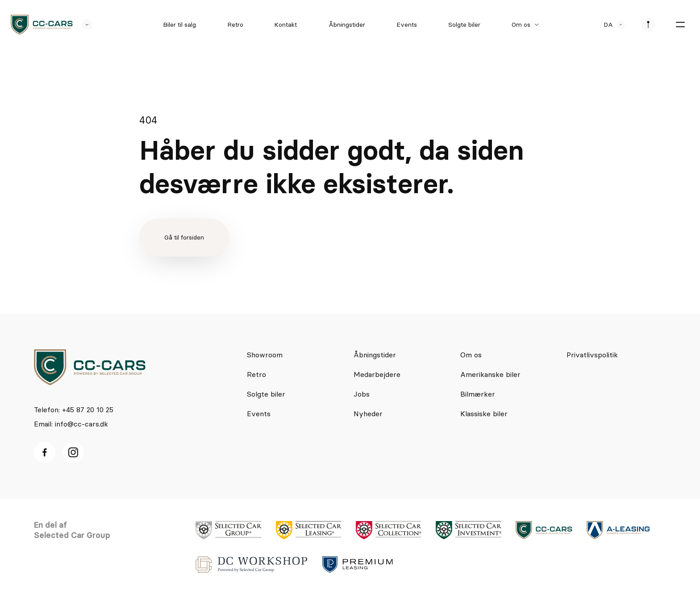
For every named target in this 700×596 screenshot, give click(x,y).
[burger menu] (680, 25)
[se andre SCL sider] (83, 25)
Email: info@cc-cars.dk (71, 424)
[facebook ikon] (45, 452)
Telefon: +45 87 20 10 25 (74, 410)
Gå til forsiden (184, 237)
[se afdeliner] (648, 25)
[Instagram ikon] (73, 452)
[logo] (42, 25)
